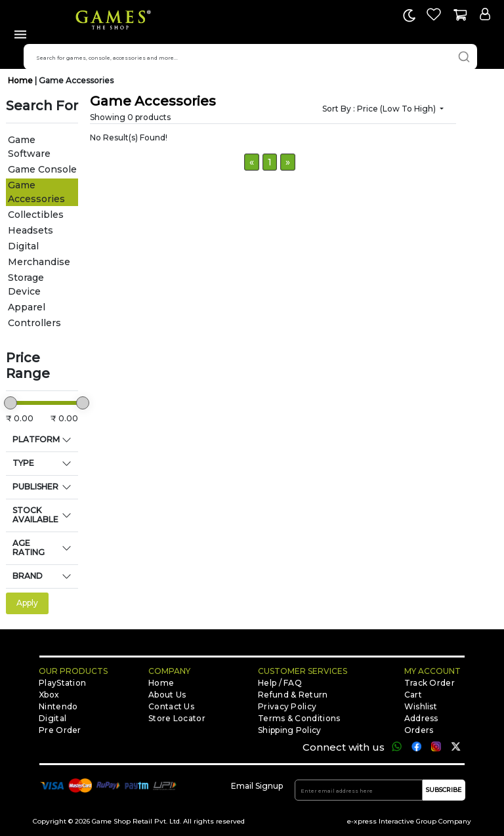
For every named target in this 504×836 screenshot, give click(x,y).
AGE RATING (29, 548)
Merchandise (39, 262)
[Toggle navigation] (20, 37)
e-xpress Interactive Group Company (409, 821)
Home (21, 80)
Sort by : (380, 109)
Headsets (31, 230)
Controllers (34, 323)
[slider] (10, 403)
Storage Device (26, 284)
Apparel (27, 307)
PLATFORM (36, 439)
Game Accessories (76, 80)
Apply (27, 603)
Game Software (29, 147)
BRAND (28, 576)
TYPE (23, 463)
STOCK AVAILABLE (35, 515)
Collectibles (36, 215)
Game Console (42, 169)
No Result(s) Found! (129, 137)
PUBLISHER (35, 487)
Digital (23, 246)
